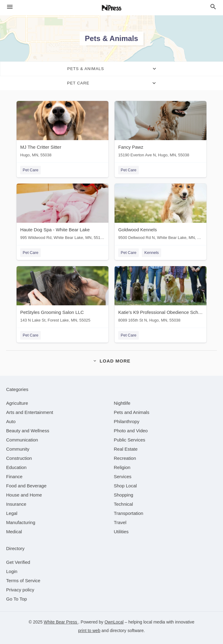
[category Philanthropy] (127, 421)
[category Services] (123, 476)
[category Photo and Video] (131, 431)
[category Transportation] (129, 513)
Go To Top (17, 599)
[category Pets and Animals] (132, 412)
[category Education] (16, 467)
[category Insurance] (16, 504)
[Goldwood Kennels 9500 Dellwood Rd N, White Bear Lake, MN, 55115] (161, 213)
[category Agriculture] (17, 403)
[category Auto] (11, 421)
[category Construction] (19, 458)
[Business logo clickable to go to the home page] (112, 8)
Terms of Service (23, 581)
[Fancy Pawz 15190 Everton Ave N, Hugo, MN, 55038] (161, 130)
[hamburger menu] (10, 7)
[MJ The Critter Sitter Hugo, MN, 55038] (62, 130)
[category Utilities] (121, 532)
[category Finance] (14, 476)
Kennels (151, 253)
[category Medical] (14, 532)
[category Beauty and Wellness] (28, 431)
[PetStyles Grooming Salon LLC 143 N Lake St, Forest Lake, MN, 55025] (62, 296)
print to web (89, 631)
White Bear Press (61, 622)
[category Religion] (122, 467)
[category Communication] (22, 440)
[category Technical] (124, 504)
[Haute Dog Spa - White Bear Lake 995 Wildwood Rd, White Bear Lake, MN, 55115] (62, 213)
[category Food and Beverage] (26, 486)
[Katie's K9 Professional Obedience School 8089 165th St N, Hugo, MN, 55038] (161, 296)
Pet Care (30, 170)
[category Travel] (120, 522)
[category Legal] (12, 513)
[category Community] (18, 449)
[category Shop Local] (125, 486)
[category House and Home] (24, 495)
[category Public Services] (130, 440)
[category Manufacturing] (21, 522)
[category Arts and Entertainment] (30, 412)
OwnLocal (114, 622)
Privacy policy (20, 590)
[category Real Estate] (126, 449)
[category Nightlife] (122, 403)
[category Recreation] (125, 458)
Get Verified (18, 562)
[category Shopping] (124, 495)
